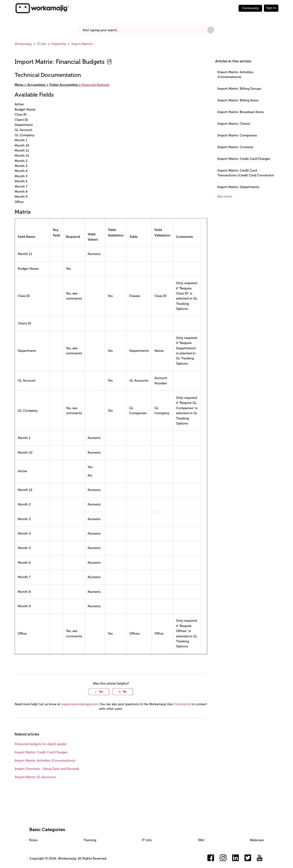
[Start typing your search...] (146, 30)
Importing (59, 44)
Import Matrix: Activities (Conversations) (235, 75)
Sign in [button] (271, 8)
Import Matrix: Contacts (235, 147)
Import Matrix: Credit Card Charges (244, 159)
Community (250, 8)
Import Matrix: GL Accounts (35, 777)
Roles (33, 840)
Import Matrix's (82, 44)
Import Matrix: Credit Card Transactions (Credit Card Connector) (246, 173)
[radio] (99, 692)
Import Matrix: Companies (237, 135)
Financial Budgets (96, 85)
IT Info (42, 44)
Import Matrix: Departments (238, 187)
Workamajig (23, 44)
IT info (147, 840)
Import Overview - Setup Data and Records (47, 769)
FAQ (201, 840)
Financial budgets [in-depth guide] (41, 744)
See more (225, 196)
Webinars (257, 840)
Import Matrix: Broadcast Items (241, 112)
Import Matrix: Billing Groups (239, 89)
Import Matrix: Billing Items (238, 100)
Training (90, 840)
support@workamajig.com (80, 704)
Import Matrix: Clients (234, 124)
